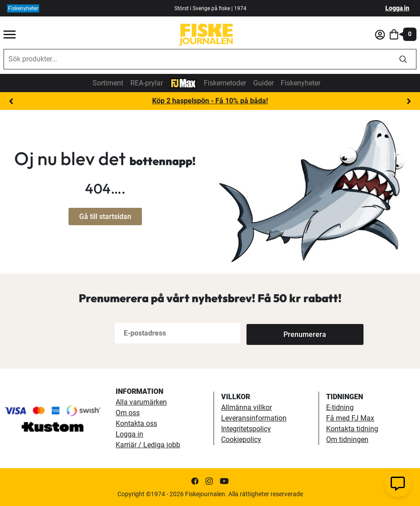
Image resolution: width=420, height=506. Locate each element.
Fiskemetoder (225, 83)
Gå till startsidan (105, 217)
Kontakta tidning (352, 429)
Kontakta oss (136, 423)
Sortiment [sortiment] (108, 83)
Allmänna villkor (246, 407)
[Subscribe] (276, 333)
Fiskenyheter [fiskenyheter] (23, 8)
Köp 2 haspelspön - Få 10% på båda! (210, 101)
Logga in (397, 8)
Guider (263, 83)
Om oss (128, 413)
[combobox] (197, 59)
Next (409, 101)
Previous (11, 101)
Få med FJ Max (350, 418)
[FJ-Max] (183, 83)
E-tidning (340, 407)
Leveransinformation (254, 418)
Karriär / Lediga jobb (148, 445)
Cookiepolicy (241, 439)
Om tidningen (347, 439)
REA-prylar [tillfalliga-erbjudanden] (147, 83)
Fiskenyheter (301, 83)
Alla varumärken (141, 402)
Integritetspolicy (246, 429)
